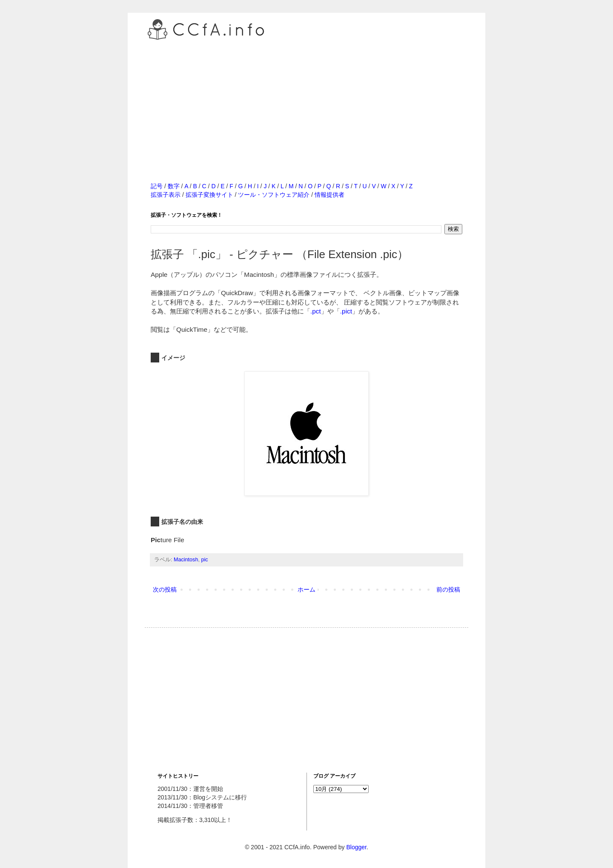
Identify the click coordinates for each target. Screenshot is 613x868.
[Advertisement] (306, 102)
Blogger (356, 847)
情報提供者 (329, 195)
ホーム (306, 589)
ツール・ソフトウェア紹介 (274, 195)
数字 (174, 186)
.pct (316, 311)
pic (204, 560)
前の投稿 (448, 589)
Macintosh (186, 560)
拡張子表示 (166, 195)
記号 (157, 186)
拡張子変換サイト (209, 195)
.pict (346, 311)
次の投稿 (165, 589)
